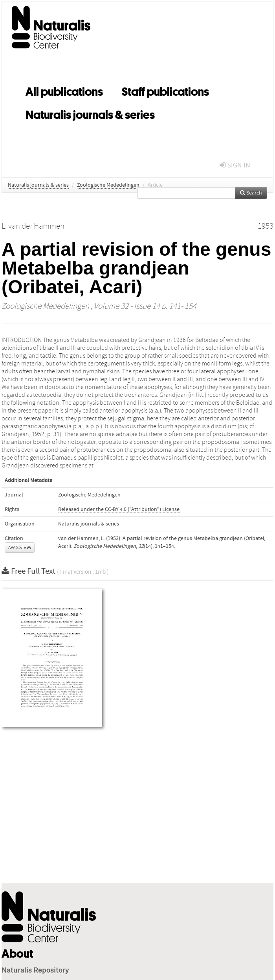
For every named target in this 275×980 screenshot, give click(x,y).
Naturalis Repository (35, 971)
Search (251, 193)
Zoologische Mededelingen (108, 185)
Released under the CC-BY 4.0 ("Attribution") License (119, 509)
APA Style (20, 547)
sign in (235, 165)
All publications (64, 90)
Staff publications (165, 90)
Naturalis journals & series (90, 113)
